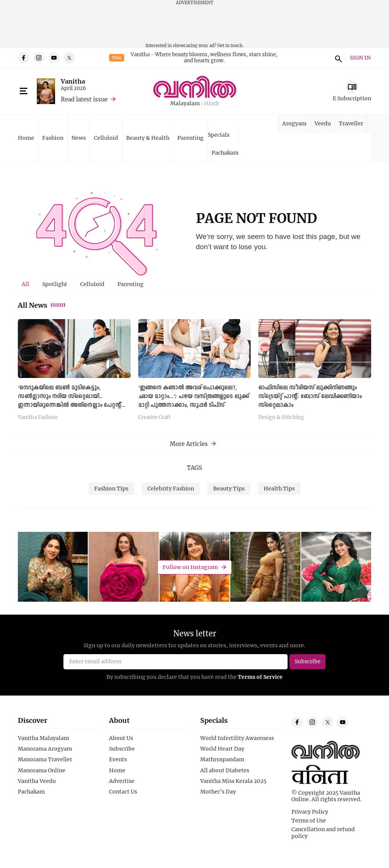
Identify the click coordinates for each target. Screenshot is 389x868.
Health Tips (279, 488)
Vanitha (73, 81)
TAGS (194, 468)
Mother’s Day (218, 792)
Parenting (191, 138)
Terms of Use (309, 821)
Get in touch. (230, 45)
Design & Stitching (281, 417)
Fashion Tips (111, 488)
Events (118, 759)
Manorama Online (42, 770)
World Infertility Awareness (237, 738)
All (25, 284)
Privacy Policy (310, 812)
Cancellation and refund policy (323, 833)
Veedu (323, 123)
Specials (219, 135)
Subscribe (122, 749)
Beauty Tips (229, 488)
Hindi (212, 104)
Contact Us (123, 792)
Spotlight (55, 284)
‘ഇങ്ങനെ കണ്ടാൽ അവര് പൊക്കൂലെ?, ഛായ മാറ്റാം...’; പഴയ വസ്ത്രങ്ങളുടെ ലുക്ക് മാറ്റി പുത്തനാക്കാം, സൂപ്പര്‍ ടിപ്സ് (194, 397)
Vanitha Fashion (38, 417)
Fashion (53, 138)
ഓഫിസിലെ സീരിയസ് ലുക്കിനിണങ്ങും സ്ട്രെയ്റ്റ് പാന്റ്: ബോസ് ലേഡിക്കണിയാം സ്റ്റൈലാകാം (310, 397)
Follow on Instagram (190, 567)
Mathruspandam (222, 759)
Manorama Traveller (45, 759)
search (337, 58)
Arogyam (294, 123)
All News (42, 305)
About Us (121, 738)
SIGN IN (360, 58)
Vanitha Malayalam (43, 738)
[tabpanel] (194, 372)
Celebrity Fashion (171, 488)
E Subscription (352, 98)
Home (26, 138)
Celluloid (106, 138)
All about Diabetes (225, 770)
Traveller (351, 123)
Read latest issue (84, 99)
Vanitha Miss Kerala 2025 (233, 781)
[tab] (25, 284)
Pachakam (225, 153)
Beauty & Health (148, 138)
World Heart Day (222, 749)
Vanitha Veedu (37, 781)
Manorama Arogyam (45, 749)
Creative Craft (154, 417)
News (79, 138)
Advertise (122, 781)
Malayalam (185, 104)
